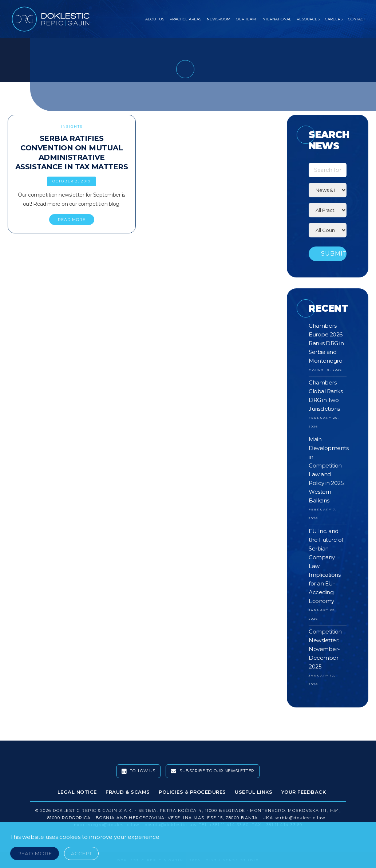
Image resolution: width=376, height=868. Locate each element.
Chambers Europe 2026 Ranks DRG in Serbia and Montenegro (326, 343)
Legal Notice (77, 792)
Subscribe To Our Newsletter (213, 771)
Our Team (246, 19)
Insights (72, 127)
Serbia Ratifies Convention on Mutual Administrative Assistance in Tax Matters (72, 153)
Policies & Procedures (192, 792)
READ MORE (72, 220)
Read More (35, 853)
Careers (334, 19)
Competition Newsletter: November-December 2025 (325, 649)
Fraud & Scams (128, 792)
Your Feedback (304, 792)
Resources (308, 19)
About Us (155, 19)
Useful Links (254, 792)
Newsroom (219, 19)
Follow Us (138, 771)
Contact (357, 19)
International (276, 19)
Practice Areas (185, 19)
